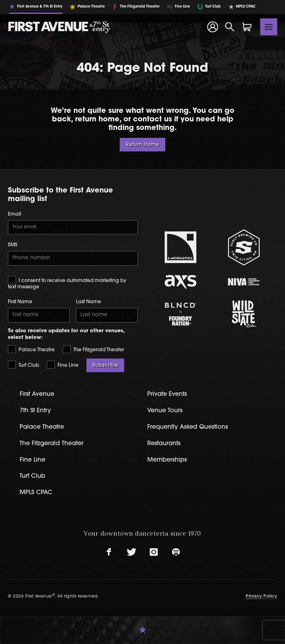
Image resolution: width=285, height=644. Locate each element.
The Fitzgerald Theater (93, 349)
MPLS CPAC (36, 493)
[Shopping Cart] (247, 27)
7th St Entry (35, 411)
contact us (152, 120)
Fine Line (63, 365)
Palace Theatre (31, 349)
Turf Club (23, 365)
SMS (13, 245)
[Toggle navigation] (269, 27)
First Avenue (37, 394)
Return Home (142, 145)
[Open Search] (230, 27)
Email (15, 215)
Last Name (89, 302)
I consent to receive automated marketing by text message (67, 283)
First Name (20, 302)
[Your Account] (212, 27)
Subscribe (105, 365)
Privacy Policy (261, 596)
